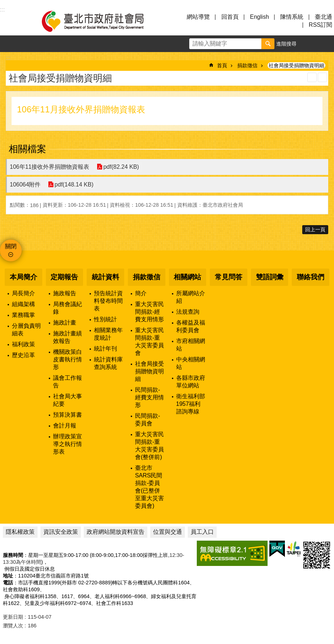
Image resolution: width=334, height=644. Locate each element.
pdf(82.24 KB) (121, 167)
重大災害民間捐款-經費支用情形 (149, 312)
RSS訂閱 (320, 25)
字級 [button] (309, 44)
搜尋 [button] (268, 44)
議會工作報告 (68, 382)
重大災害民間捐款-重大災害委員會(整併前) (149, 446)
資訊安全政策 (61, 532)
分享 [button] (326, 44)
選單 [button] (14, 21)
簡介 (141, 293)
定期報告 (64, 277)
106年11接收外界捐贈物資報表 (50, 167)
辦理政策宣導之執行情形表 (68, 444)
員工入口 (202, 532)
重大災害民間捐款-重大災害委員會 (149, 342)
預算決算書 (68, 415)
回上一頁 (315, 229)
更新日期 (13, 617)
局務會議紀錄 (68, 308)
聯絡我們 (311, 277)
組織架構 (23, 304)
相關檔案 (27, 149)
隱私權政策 (20, 532)
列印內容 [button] (312, 77)
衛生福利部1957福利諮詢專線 (191, 404)
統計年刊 (105, 349)
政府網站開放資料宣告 (116, 532)
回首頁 (230, 17)
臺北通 (324, 17)
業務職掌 (23, 315)
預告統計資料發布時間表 (108, 301)
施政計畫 (65, 323)
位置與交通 (168, 532)
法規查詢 (188, 312)
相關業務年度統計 (108, 334)
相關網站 (187, 277)
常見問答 (229, 277)
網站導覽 (198, 17)
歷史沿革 (23, 355)
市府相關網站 (191, 345)
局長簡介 (23, 293)
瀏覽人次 (13, 626)
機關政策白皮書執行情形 (68, 359)
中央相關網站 (191, 363)
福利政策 (23, 344)
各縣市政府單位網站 (191, 382)
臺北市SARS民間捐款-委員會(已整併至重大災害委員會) (149, 487)
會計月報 (65, 426)
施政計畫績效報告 (68, 337)
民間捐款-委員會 (148, 420)
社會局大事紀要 (68, 400)
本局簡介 (23, 277)
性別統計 (105, 319)
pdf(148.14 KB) (74, 184)
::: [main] (8, 58)
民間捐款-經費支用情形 (149, 397)
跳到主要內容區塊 (4, 4)
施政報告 (65, 293)
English (259, 17)
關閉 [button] (11, 246)
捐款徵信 (247, 65)
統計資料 (105, 277)
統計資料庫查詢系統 (108, 363)
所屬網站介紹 (191, 297)
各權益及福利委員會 (191, 326)
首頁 (222, 65)
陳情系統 (292, 17)
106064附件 (25, 184)
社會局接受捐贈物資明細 (296, 65)
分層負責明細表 (26, 330)
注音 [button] (322, 77)
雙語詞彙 (270, 277)
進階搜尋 (286, 44)
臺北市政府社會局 (101, 21)
